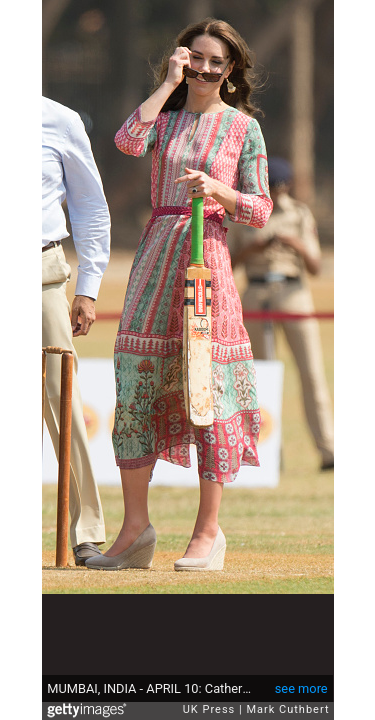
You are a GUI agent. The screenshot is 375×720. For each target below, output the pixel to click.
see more (301, 688)
